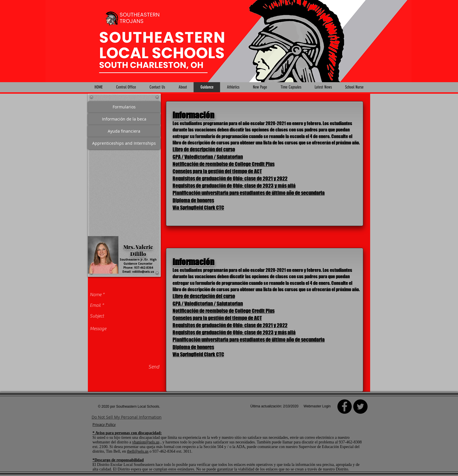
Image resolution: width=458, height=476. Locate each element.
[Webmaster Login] (317, 407)
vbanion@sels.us (146, 442)
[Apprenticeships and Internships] (124, 143)
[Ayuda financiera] (124, 131)
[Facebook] (345, 407)
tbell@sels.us (138, 451)
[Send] (154, 367)
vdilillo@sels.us (143, 272)
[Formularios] (124, 107)
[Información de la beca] (124, 119)
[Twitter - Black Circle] (360, 407)
